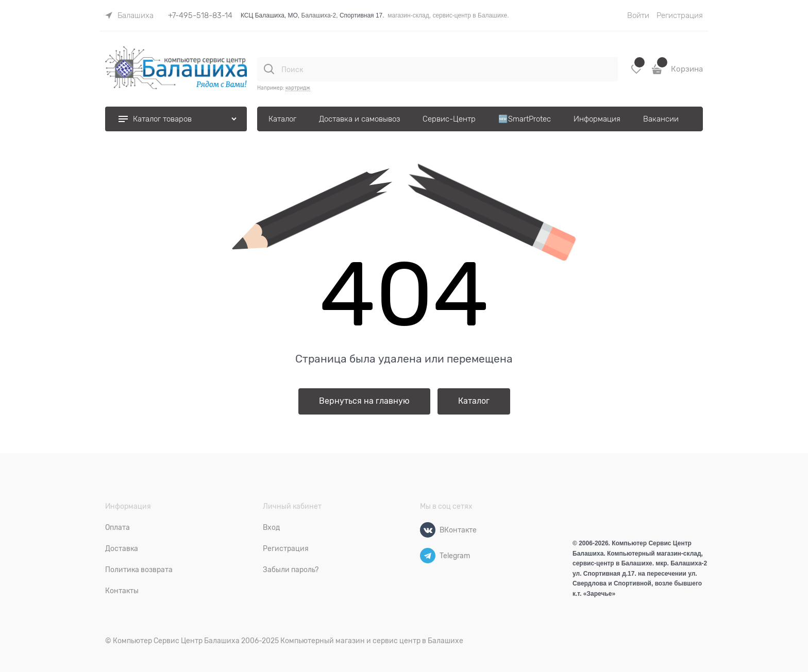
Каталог (474, 401)
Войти (638, 15)
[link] (129, 15)
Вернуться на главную (364, 401)
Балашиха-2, (320, 15)
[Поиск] (269, 69)
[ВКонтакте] (428, 530)
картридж (298, 88)
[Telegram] (428, 556)
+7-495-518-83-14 (200, 15)
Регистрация (680, 15)
